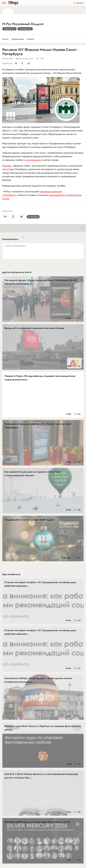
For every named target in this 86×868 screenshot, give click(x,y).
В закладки (33, 217)
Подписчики (17, 39)
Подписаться (9, 29)
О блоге (30, 39)
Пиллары (7, 166)
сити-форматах (33, 160)
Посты (5, 39)
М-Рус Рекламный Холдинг (23, 24)
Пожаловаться (25, 29)
